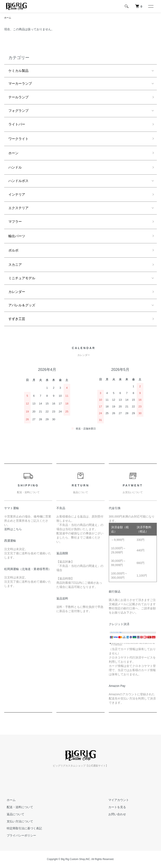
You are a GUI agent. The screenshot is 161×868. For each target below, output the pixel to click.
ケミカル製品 (18, 71)
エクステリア (18, 208)
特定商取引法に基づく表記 (22, 829)
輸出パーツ (17, 236)
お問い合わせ (115, 815)
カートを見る (115, 807)
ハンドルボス (18, 181)
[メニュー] (151, 6)
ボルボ (13, 251)
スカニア (15, 265)
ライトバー (17, 125)
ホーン (13, 153)
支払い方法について (17, 822)
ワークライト (18, 139)
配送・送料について (17, 807)
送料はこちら (13, 529)
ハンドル (15, 168)
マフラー (15, 222)
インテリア (17, 195)
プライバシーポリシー (19, 836)
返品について (13, 815)
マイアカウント (116, 800)
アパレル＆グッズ (22, 306)
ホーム (8, 18)
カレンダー (17, 292)
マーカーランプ (20, 84)
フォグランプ (18, 111)
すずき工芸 (17, 319)
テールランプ (18, 98)
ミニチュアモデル (22, 279)
